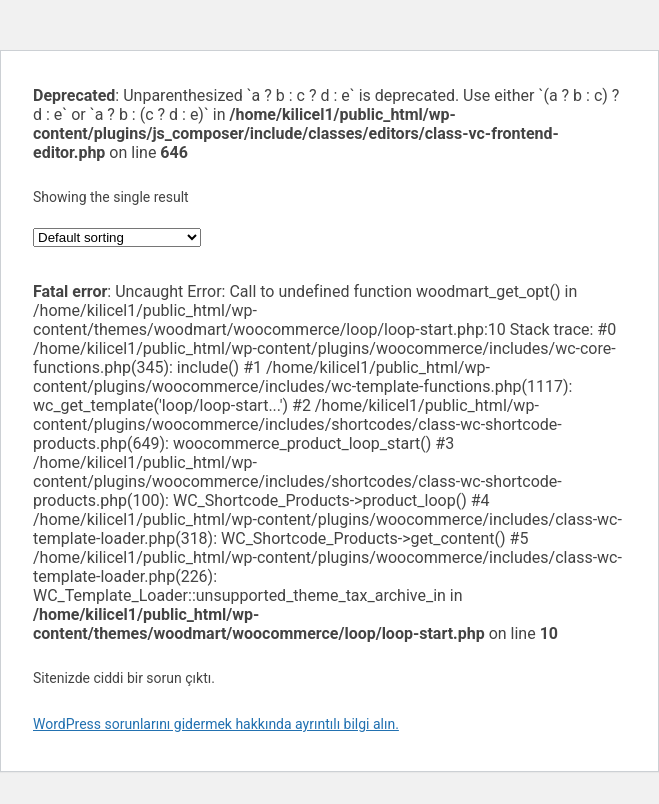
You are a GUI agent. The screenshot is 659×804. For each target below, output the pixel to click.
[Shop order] (117, 237)
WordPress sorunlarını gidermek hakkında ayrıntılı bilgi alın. (216, 724)
